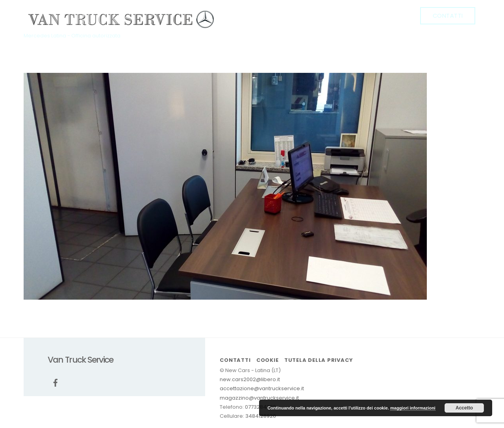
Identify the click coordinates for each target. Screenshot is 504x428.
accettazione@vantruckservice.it (262, 388)
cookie (268, 360)
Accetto (464, 408)
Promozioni (387, 16)
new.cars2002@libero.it (250, 379)
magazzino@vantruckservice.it (259, 398)
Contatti (448, 16)
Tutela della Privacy (319, 360)
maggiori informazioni (413, 408)
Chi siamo (305, 16)
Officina (345, 16)
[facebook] (241, 16)
